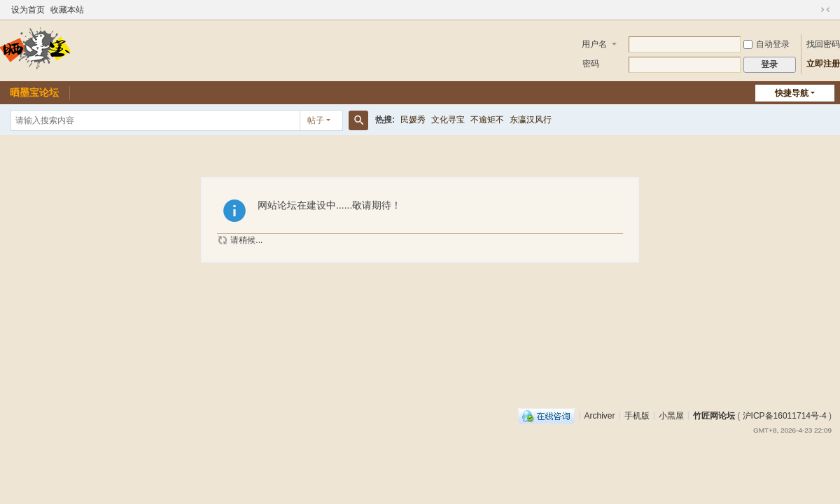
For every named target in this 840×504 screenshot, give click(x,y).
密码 (591, 64)
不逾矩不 (487, 120)
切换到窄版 (825, 10)
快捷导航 (792, 93)
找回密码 (823, 44)
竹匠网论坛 (714, 415)
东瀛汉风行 (531, 120)
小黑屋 (671, 415)
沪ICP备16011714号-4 (785, 415)
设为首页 (28, 10)
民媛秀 (413, 120)
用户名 (594, 44)
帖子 (316, 120)
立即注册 (823, 64)
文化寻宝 (448, 120)
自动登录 (766, 44)
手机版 (637, 415)
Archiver (600, 415)
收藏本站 (67, 10)
